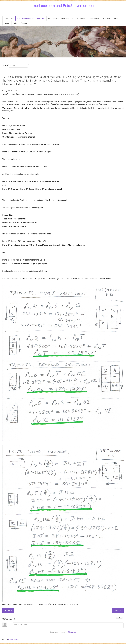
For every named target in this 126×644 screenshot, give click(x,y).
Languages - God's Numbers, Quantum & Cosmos (67, 18)
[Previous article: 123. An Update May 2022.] (8, 611)
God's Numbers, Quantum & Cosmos (31, 18)
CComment (72, 632)
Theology (107, 18)
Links (15, 23)
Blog (45, 604)
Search (5, 65)
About (7, 23)
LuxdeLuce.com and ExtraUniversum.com (63, 6)
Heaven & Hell (94, 18)
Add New (119, 618)
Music (116, 18)
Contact (24, 23)
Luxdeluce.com (14, 640)
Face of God (9, 18)
